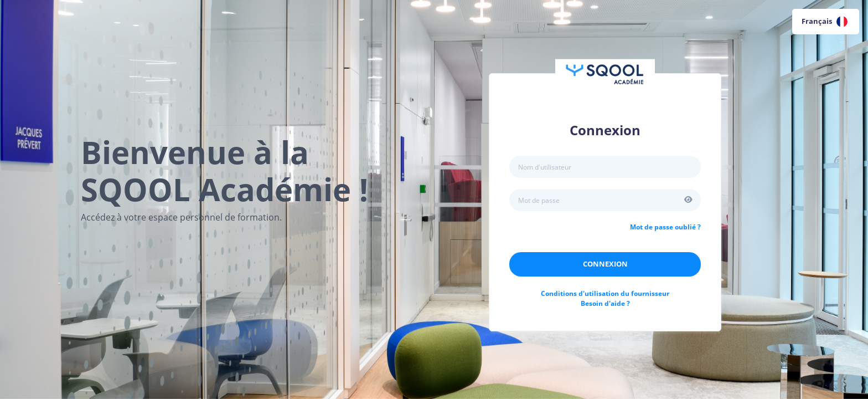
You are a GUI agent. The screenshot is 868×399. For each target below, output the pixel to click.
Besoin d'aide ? (605, 303)
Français (825, 22)
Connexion (605, 264)
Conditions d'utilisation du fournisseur (605, 293)
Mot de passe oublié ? (665, 227)
